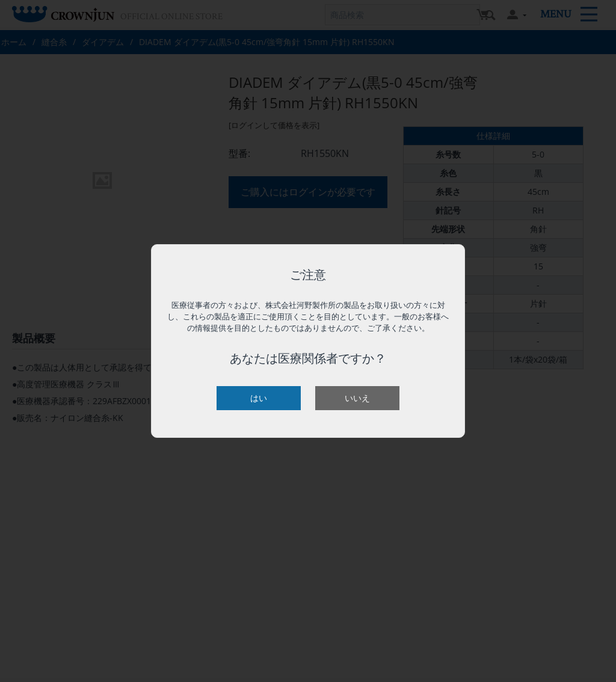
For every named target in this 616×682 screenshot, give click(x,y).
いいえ (357, 398)
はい (259, 398)
